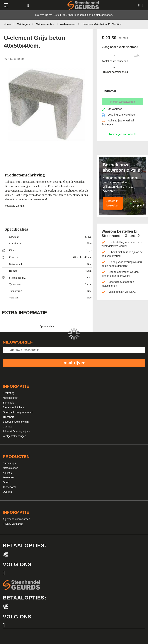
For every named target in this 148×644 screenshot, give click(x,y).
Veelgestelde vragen (15, 436)
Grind (6, 482)
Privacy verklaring (13, 524)
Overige (7, 492)
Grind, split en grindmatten (18, 412)
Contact (7, 427)
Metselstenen (10, 398)
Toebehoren (10, 487)
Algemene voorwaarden (16, 519)
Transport (8, 417)
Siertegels (8, 403)
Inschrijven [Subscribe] (74, 363)
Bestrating (9, 393)
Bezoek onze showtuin (16, 422)
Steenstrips (9, 463)
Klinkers (7, 473)
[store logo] (83, 5)
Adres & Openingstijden (16, 431)
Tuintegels (9, 477)
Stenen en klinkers (13, 407)
